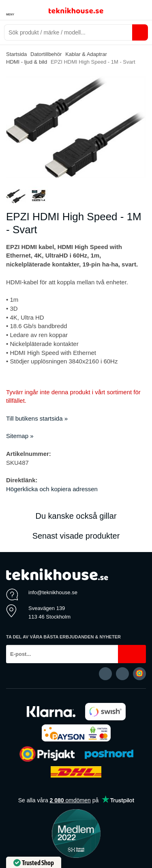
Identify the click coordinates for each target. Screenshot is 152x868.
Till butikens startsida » (37, 418)
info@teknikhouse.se (53, 592)
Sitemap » (20, 436)
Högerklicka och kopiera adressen (52, 489)
